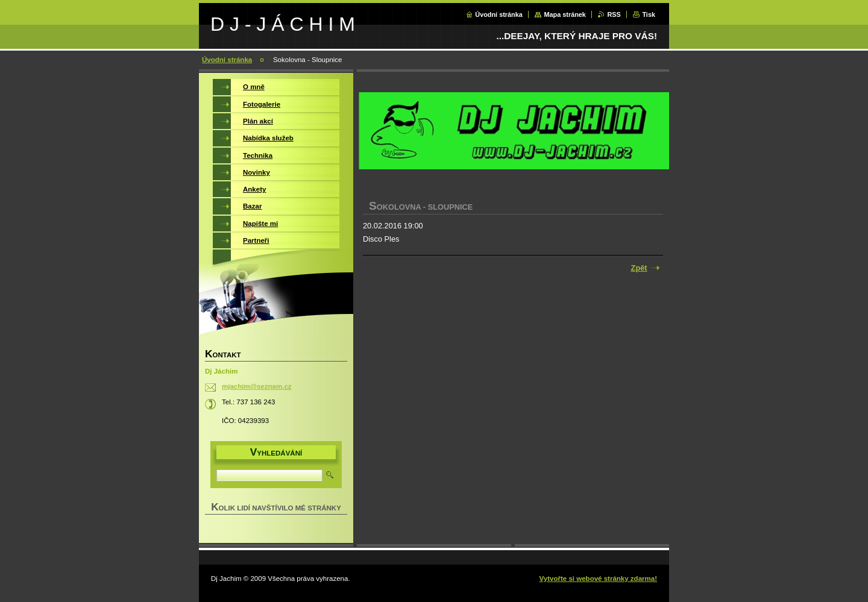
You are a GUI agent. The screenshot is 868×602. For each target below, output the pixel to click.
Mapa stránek (565, 14)
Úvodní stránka (499, 14)
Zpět (639, 268)
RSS (614, 14)
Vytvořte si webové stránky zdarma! (598, 578)
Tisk (649, 14)
